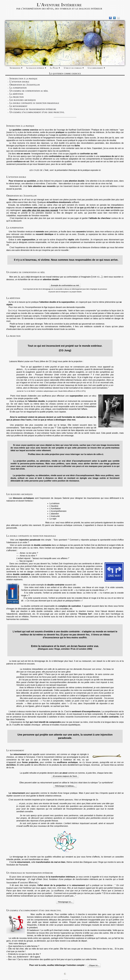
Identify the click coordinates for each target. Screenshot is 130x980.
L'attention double (19, 82)
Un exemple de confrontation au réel (29, 91)
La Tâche (55, 68)
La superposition (18, 88)
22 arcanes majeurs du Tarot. (65, 776)
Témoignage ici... (65, 902)
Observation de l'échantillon (25, 85)
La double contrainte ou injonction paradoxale (34, 103)
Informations (16, 68)
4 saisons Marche (27, 882)
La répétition (16, 94)
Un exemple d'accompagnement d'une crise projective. (37, 112)
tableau (74, 782)
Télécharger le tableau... (65, 786)
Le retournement (18, 106)
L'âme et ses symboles (74, 68)
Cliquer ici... (94, 965)
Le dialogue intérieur (36, 68)
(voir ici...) (97, 277)
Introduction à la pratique (23, 78)
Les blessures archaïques (23, 100)
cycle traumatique (21, 310)
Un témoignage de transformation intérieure (33, 109)
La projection (17, 97)
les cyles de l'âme (39, 170)
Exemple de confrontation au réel (65, 285)
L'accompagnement (96, 68)
